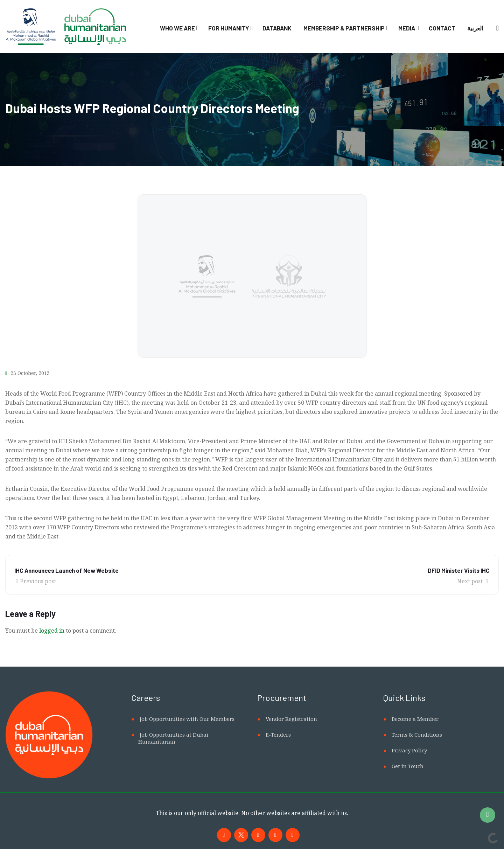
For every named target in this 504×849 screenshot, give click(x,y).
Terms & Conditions (417, 735)
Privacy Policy (409, 750)
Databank (277, 28)
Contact (442, 28)
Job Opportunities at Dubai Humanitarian (173, 738)
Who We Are (177, 28)
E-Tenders (278, 735)
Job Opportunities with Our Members (187, 719)
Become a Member (415, 719)
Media (407, 28)
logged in (52, 631)
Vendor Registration (291, 719)
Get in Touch (408, 766)
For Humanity (229, 28)
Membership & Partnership (344, 28)
